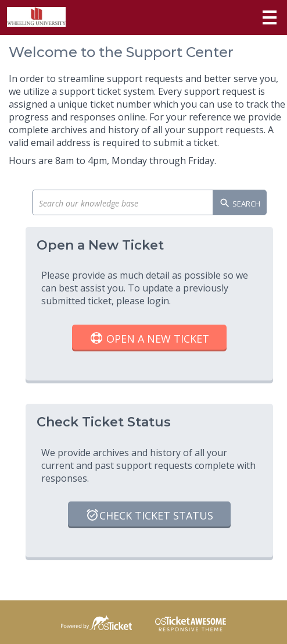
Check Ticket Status (149, 516)
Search (240, 204)
